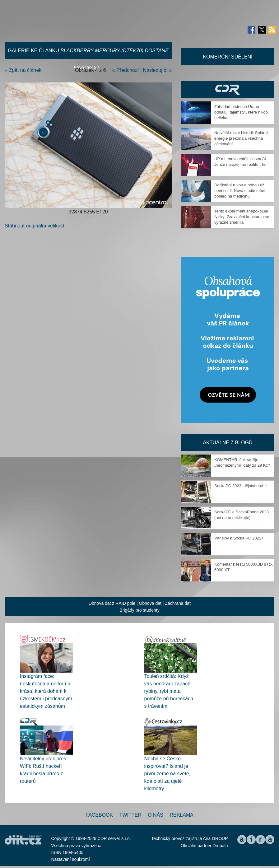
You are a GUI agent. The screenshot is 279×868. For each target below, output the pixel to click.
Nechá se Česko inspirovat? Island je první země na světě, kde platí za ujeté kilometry (167, 774)
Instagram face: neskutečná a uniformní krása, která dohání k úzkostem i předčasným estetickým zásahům (46, 691)
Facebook (99, 815)
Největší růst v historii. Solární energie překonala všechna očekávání (241, 138)
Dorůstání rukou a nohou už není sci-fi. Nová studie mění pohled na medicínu (240, 191)
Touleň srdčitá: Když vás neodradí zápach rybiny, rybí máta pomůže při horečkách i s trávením (170, 691)
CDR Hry (228, 89)
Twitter (130, 815)
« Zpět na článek (23, 70)
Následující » (158, 70)
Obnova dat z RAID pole (112, 603)
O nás (156, 815)
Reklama (181, 815)
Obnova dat (150, 603)
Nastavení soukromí (71, 859)
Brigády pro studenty (139, 610)
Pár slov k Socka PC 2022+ (239, 538)
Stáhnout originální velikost (34, 226)
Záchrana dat (178, 603)
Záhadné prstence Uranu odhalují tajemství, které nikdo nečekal (241, 112)
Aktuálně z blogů (228, 443)
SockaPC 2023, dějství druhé (240, 486)
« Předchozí (126, 70)
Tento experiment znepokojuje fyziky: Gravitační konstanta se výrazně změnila (242, 217)
